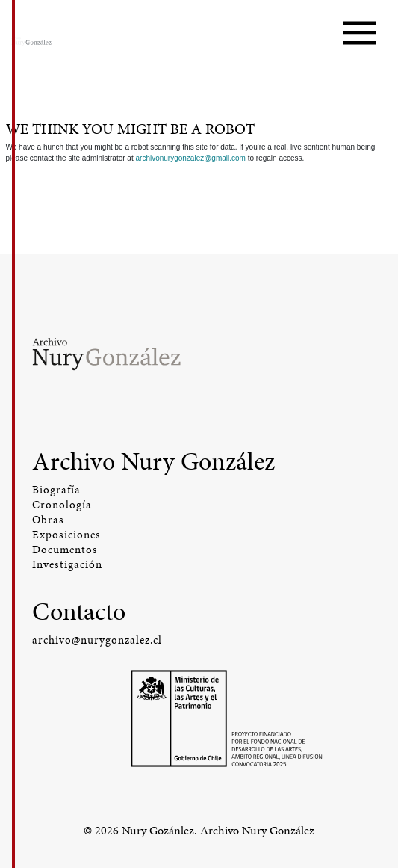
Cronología (62, 505)
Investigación (67, 564)
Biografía (56, 490)
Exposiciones (66, 535)
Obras (48, 520)
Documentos (65, 550)
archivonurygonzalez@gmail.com (190, 158)
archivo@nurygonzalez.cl (97, 640)
